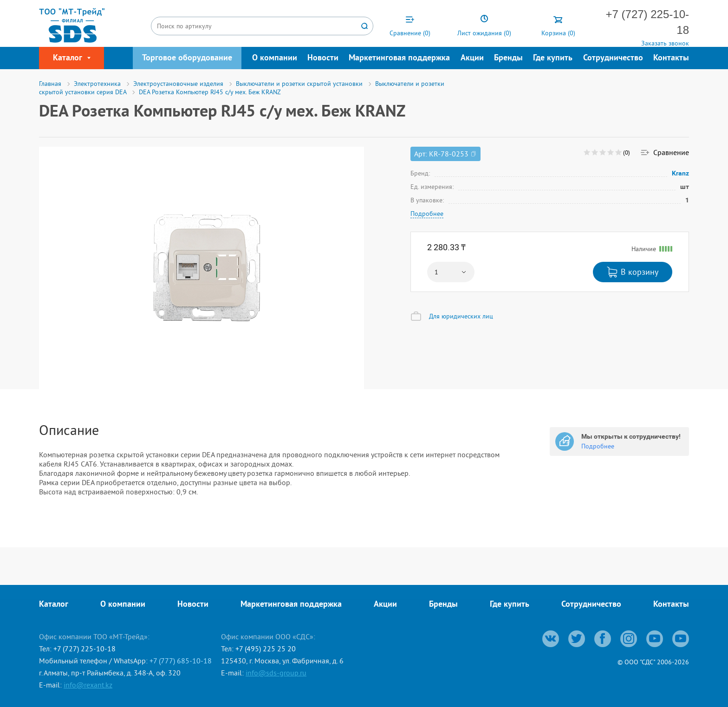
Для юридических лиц (461, 316)
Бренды (508, 58)
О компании (275, 58)
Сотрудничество (613, 58)
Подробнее (427, 214)
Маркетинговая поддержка (399, 58)
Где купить (553, 58)
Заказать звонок (665, 43)
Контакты (671, 58)
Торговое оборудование (187, 58)
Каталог (54, 605)
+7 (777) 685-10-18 (181, 661)
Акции (472, 58)
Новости (323, 58)
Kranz (681, 173)
